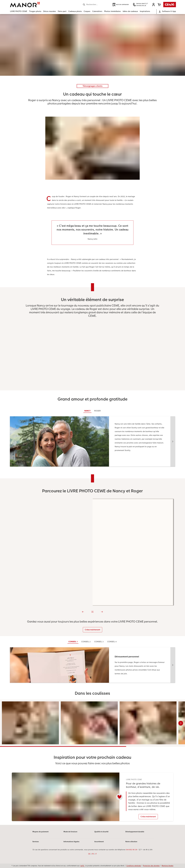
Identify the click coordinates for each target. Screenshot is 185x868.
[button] (153, 5)
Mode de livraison (70, 832)
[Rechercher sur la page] (96, 4)
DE (89, 854)
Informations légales (71, 842)
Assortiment (99, 842)
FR (93, 854)
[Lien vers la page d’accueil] (33, 5)
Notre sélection (131, 842)
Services (36, 842)
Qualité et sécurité (101, 832)
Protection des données (151, 866)
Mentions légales (167, 866)
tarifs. (82, 866)
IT (96, 854)
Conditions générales (134, 866)
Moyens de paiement (40, 832)
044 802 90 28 (131, 850)
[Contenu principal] (92, 419)
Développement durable (135, 832)
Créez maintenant (92, 630)
